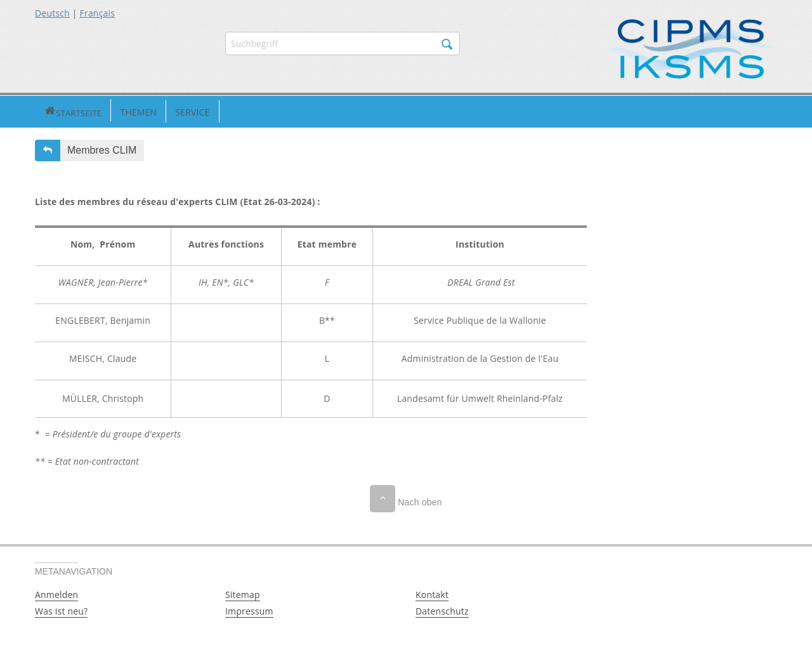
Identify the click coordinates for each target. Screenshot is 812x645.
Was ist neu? (61, 610)
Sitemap (243, 593)
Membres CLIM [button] (102, 149)
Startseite (50, 111)
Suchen (447, 44)
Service (148, 111)
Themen (94, 111)
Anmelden (56, 593)
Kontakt (432, 593)
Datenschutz (442, 610)
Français (98, 13)
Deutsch (52, 13)
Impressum (249, 610)
